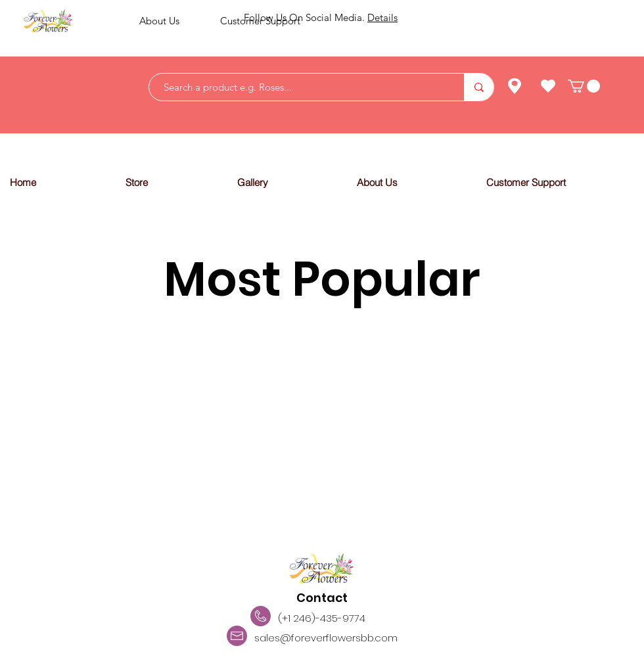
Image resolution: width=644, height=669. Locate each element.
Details (382, 17)
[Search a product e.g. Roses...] (300, 87)
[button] (171, 183)
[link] (584, 86)
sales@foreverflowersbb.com (326, 638)
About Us (159, 21)
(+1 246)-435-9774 (322, 618)
